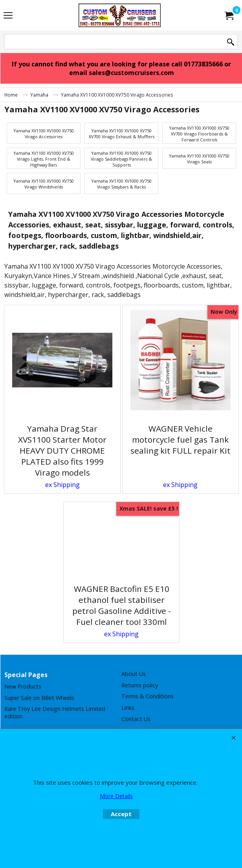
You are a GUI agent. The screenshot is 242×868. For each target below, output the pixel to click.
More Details (116, 796)
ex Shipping (62, 485)
